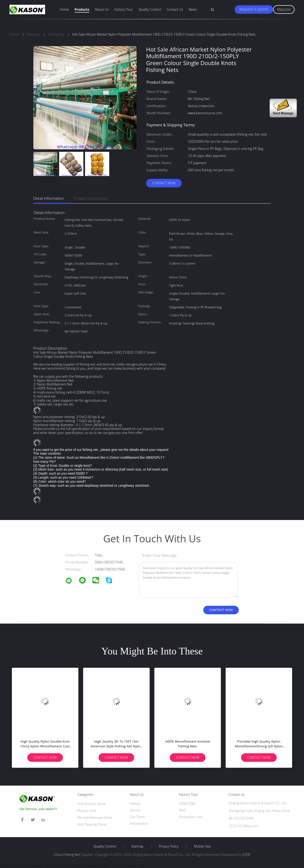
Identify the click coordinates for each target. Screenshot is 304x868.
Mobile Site (202, 846)
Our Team (137, 817)
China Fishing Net (67, 855)
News (193, 9)
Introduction (139, 823)
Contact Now (164, 183)
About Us (102, 9)
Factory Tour (124, 9)
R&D (182, 810)
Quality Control (150, 9)
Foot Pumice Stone (91, 804)
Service (135, 810)
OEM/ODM (187, 804)
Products (82, 9)
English (284, 10)
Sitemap (137, 846)
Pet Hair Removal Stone (95, 818)
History (135, 804)
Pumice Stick (87, 811)
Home (64, 9)
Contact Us (175, 9)
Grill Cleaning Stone (92, 824)
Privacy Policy (169, 846)
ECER (246, 855)
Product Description (91, 198)
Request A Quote (254, 9)
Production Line (191, 817)
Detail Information (49, 198)
